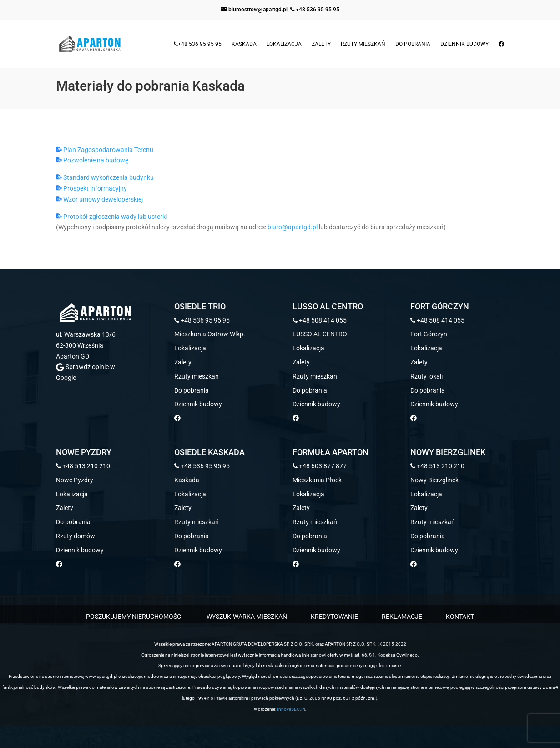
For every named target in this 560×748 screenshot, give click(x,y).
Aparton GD (73, 356)
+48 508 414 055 (320, 320)
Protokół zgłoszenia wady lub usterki (111, 217)
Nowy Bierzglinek (434, 480)
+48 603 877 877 (320, 466)
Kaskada (244, 44)
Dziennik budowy (464, 44)
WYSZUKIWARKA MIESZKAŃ (247, 617)
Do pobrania (413, 44)
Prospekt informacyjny (91, 188)
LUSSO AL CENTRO (320, 334)
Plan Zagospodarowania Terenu (105, 150)
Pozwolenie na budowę (92, 160)
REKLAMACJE (402, 617)
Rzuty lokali (426, 376)
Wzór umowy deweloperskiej (99, 199)
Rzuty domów (76, 536)
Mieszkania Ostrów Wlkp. (210, 334)
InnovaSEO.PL (292, 709)
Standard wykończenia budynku (105, 177)
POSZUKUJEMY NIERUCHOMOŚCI (134, 617)
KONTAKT (460, 617)
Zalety (321, 44)
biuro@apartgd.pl (293, 227)
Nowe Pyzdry (75, 480)
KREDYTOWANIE (334, 617)
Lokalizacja (284, 44)
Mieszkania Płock (317, 480)
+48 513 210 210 (83, 466)
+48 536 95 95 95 (315, 10)
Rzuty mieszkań (363, 44)
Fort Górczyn (429, 334)
